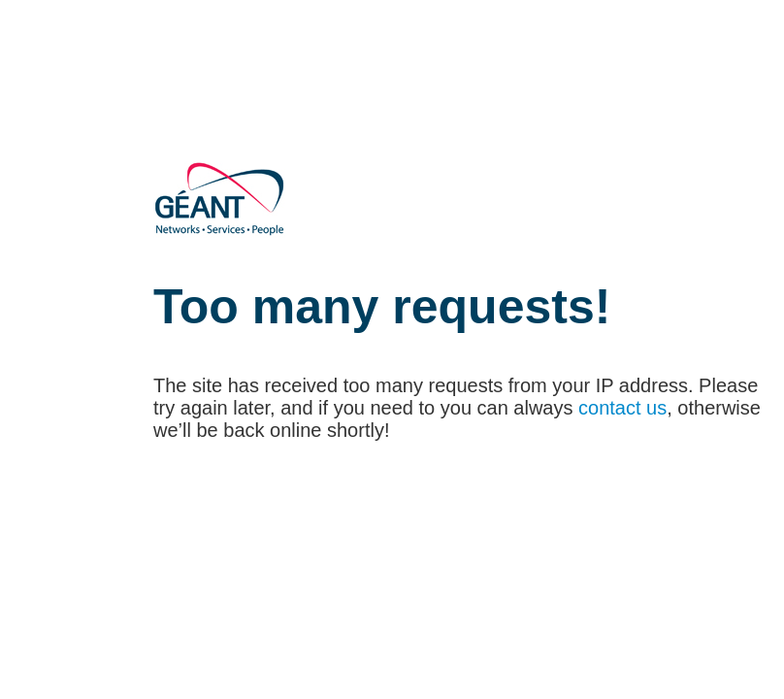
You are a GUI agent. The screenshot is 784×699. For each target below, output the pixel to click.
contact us (622, 408)
